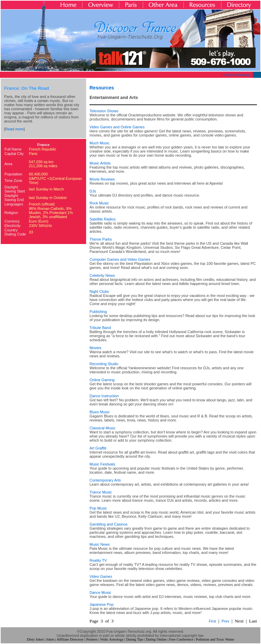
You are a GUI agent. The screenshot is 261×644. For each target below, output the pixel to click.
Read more (14, 129)
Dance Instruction (104, 396)
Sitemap (243, 75)
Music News (100, 544)
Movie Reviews (102, 179)
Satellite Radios (102, 219)
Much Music (100, 143)
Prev (226, 621)
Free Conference (181, 639)
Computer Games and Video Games (120, 259)
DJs (93, 191)
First (212, 621)
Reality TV (98, 560)
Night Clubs (99, 291)
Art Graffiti (98, 448)
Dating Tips (135, 639)
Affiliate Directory (70, 639)
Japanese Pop (101, 604)
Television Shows (104, 111)
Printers (92, 639)
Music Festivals (102, 464)
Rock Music (99, 203)
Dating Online (156, 639)
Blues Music (100, 412)
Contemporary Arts (105, 480)
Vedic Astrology (112, 639)
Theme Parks (101, 239)
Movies (95, 348)
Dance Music (100, 592)
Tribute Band (100, 328)
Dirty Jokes (35, 639)
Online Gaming (102, 380)
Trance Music (101, 492)
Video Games (101, 576)
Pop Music (98, 508)
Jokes (50, 639)
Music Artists (100, 163)
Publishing (98, 312)
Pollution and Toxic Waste (215, 639)
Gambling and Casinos (108, 524)
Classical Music (102, 428)
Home (228, 75)
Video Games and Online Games (117, 127)
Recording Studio (104, 364)
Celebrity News (102, 275)
